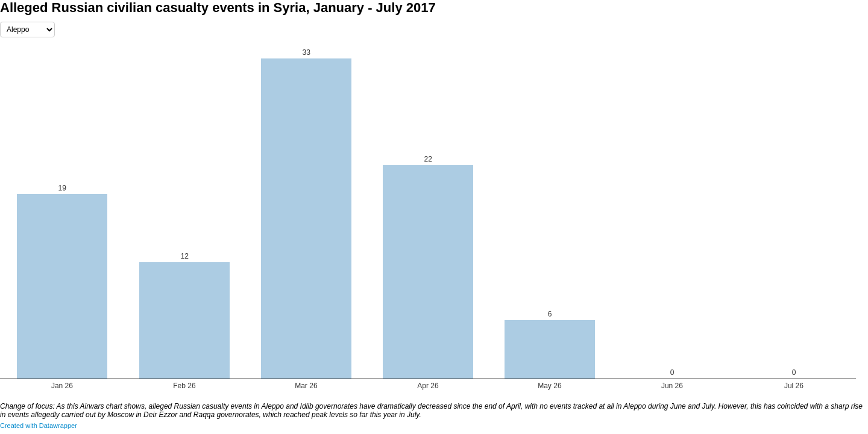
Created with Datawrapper (39, 426)
